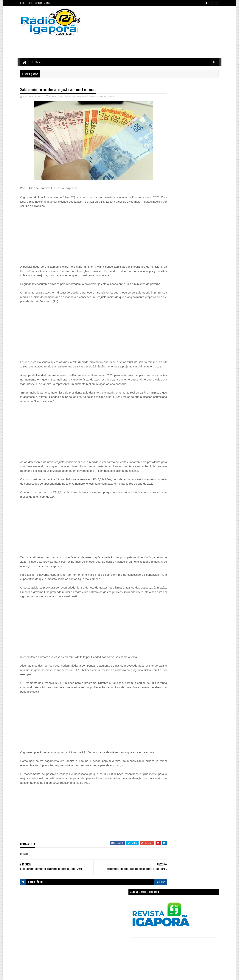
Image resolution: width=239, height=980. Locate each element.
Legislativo (94, 945)
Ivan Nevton (148, 975)
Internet (124, 939)
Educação (94, 932)
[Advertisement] (159, 32)
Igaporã (112, 939)
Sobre (30, 3)
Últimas (37, 62)
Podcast (130, 945)
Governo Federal (99, 97)
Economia (83, 97)
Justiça (135, 939)
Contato (38, 3)
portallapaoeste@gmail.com (45, 961)
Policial (142, 945)
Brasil (72, 97)
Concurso (125, 926)
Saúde (117, 952)
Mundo (107, 945)
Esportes (107, 932)
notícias (115, 97)
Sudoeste (129, 952)
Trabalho (94, 958)
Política (93, 952)
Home (22, 3)
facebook (146, 904)
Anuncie (48, 3)
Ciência (113, 926)
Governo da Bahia (123, 932)
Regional (105, 952)
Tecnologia (142, 952)
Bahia (92, 926)
